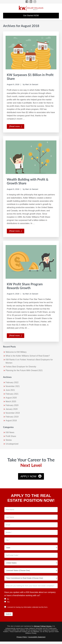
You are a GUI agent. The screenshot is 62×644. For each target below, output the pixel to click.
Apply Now (29, 476)
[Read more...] (17, 127)
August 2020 (11, 398)
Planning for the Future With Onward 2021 (24, 370)
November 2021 (13, 386)
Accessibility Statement (37, 637)
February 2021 (12, 394)
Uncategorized (12, 444)
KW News (10, 432)
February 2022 (12, 382)
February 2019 (12, 417)
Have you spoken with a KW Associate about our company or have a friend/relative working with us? (30, 594)
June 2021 (10, 390)
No (7, 599)
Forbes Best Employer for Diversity (21, 367)
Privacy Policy (22, 637)
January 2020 (12, 409)
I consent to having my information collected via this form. (26, 607)
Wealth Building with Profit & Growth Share (28, 181)
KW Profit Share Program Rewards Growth (25, 286)
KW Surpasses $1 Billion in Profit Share (30, 77)
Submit (9, 614)
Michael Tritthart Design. (43, 626)
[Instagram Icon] (35, 2)
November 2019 (13, 413)
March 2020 (11, 401)
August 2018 (11, 421)
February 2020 (12, 405)
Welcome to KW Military (16, 352)
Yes (7, 602)
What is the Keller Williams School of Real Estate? (28, 356)
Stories (9, 440)
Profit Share (11, 436)
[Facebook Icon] (27, 2)
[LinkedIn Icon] (31, 2)
